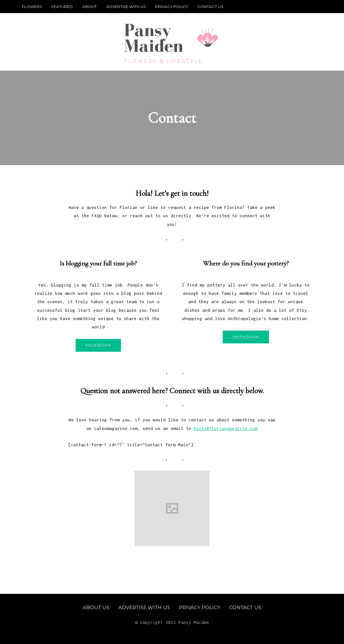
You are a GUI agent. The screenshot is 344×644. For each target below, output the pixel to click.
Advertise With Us (126, 7)
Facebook (98, 345)
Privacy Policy (172, 7)
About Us (96, 607)
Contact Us (210, 7)
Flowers (32, 7)
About (90, 7)
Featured (62, 7)
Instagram (246, 337)
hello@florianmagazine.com (226, 428)
